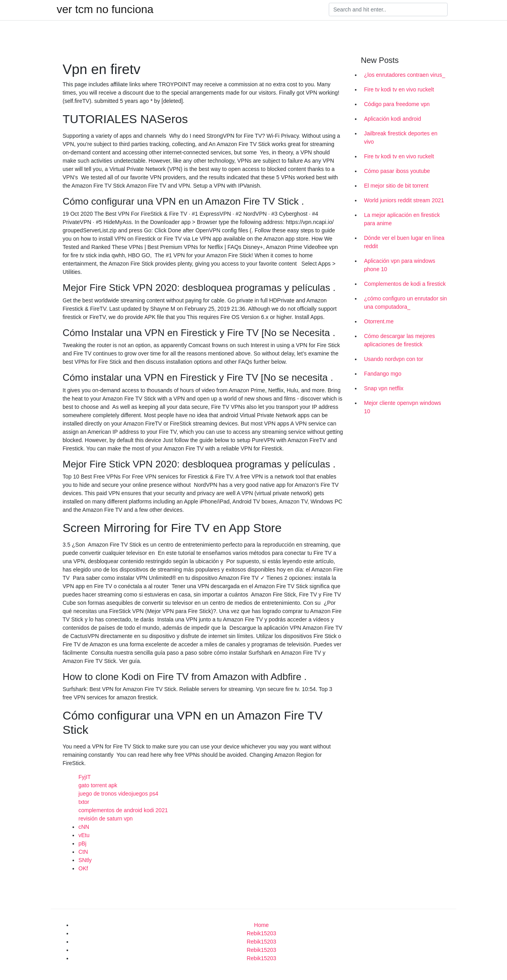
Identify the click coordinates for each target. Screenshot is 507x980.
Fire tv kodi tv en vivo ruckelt (399, 89)
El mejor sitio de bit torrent (396, 186)
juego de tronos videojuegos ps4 (118, 794)
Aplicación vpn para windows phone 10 (400, 265)
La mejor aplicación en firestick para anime (402, 219)
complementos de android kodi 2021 (123, 810)
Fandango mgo (383, 374)
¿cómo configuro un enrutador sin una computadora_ (405, 303)
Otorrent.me (379, 321)
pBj (82, 843)
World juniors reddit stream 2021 (404, 200)
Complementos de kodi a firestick (405, 284)
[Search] (388, 9)
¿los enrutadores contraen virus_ (405, 75)
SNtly (85, 860)
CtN (83, 852)
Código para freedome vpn (397, 104)
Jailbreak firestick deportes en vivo (401, 138)
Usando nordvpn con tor (394, 359)
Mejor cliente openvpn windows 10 (403, 407)
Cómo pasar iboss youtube (397, 171)
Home (261, 925)
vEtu (84, 835)
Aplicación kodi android (393, 119)
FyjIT (85, 777)
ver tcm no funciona (105, 9)
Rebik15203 (262, 933)
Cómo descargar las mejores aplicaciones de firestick (399, 340)
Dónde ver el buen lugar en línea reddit (404, 242)
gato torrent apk (98, 785)
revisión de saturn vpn (106, 819)
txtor (84, 802)
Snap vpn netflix (384, 388)
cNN (84, 827)
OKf (83, 868)
